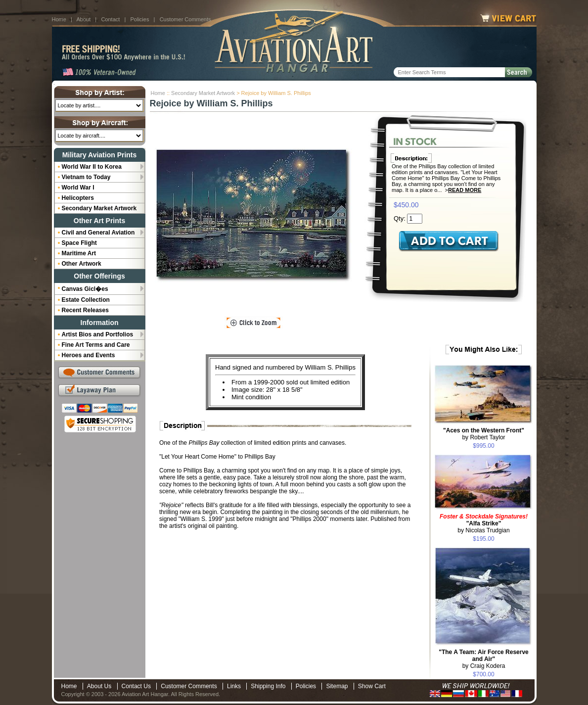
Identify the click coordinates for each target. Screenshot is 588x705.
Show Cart (372, 686)
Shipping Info (268, 686)
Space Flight (79, 243)
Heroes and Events (89, 355)
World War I (78, 188)
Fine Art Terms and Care (96, 345)
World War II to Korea (92, 167)
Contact (110, 19)
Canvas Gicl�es (85, 289)
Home (59, 19)
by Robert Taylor (484, 434)
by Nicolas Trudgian (484, 523)
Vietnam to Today (86, 177)
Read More (465, 190)
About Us (99, 686)
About (83, 19)
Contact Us (136, 686)
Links (234, 686)
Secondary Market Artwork (203, 93)
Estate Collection (86, 300)
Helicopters (78, 198)
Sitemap (337, 686)
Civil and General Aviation (98, 233)
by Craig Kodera (484, 659)
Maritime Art (79, 253)
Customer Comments (185, 19)
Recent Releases (85, 310)
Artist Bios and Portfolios (98, 334)
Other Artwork (82, 264)
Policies (140, 19)
